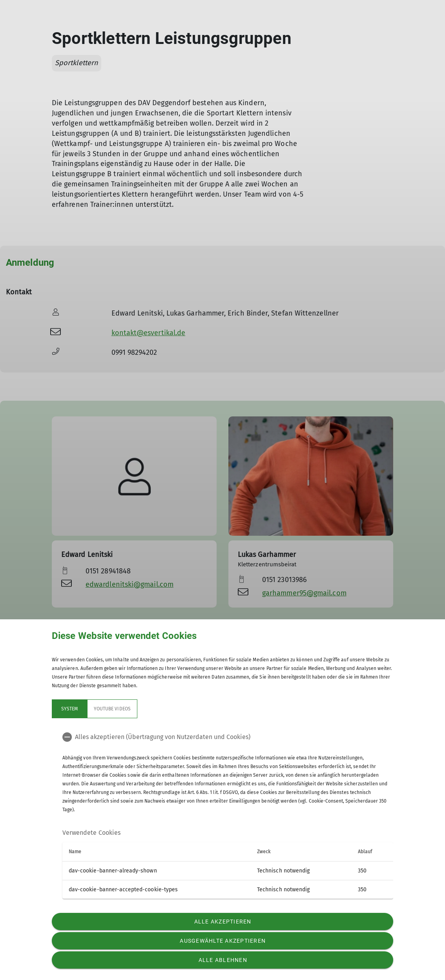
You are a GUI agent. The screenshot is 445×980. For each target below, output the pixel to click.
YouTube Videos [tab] (112, 709)
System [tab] (69, 709)
